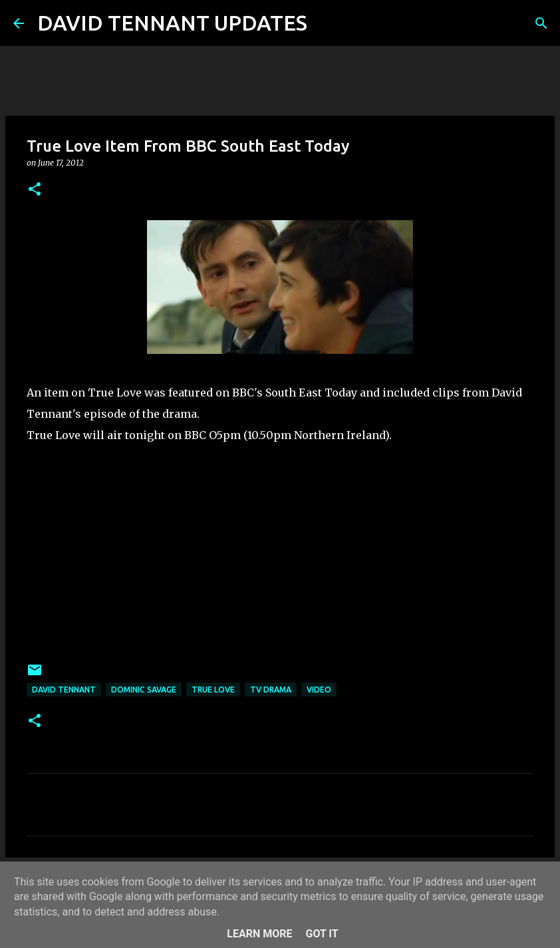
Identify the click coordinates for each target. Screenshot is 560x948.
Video (319, 690)
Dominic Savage (144, 690)
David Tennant (64, 690)
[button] (35, 190)
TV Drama (271, 690)
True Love (213, 690)
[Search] (326, 23)
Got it (322, 934)
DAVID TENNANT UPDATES (172, 23)
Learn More (259, 934)
